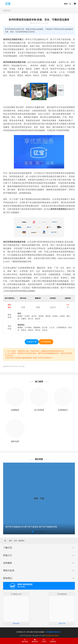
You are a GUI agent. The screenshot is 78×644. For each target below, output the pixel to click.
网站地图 (35, 636)
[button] (33, 532)
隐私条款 (29, 636)
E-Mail (44, 641)
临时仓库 (15, 441)
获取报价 (53, 641)
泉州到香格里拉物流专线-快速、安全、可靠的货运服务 (39, 20)
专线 (11, 541)
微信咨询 (34, 642)
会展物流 (15, 410)
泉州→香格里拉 (19, 541)
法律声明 (22, 636)
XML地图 (42, 636)
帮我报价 (46, 342)
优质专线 (7, 10)
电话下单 (32, 342)
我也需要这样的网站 (52, 636)
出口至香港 (39, 410)
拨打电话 (25, 641)
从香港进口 (63, 410)
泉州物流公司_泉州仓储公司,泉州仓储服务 (30, 632)
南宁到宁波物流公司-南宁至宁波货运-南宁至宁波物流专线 (31, 527)
